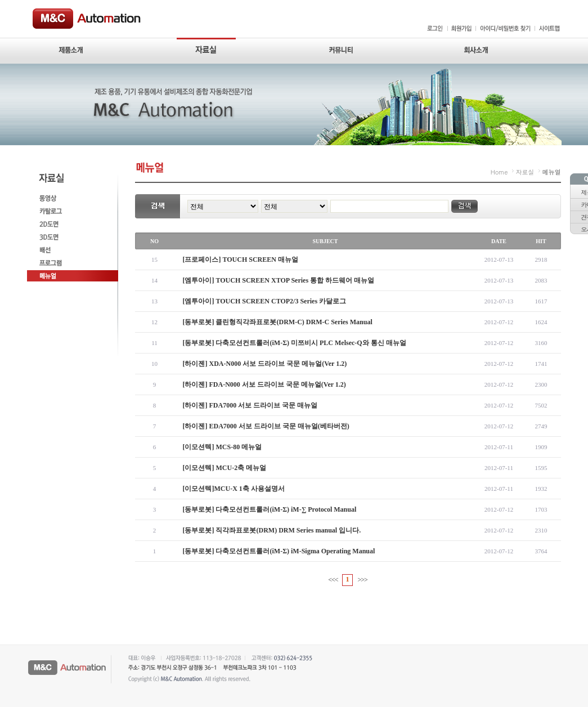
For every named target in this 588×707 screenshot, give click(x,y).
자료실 (525, 172)
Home (499, 172)
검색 (464, 206)
